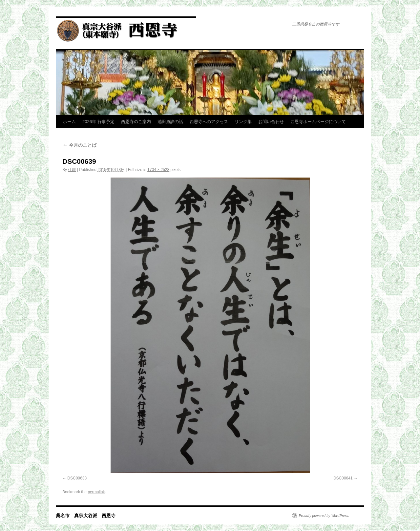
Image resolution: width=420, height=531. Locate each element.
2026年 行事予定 (98, 122)
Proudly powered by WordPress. (324, 516)
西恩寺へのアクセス (209, 122)
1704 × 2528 (158, 170)
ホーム (69, 122)
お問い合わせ (271, 122)
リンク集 (243, 122)
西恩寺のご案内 (136, 122)
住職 (72, 170)
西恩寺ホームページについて (318, 122)
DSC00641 (343, 478)
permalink (96, 492)
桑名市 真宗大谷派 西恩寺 (86, 516)
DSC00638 (77, 478)
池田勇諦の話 (170, 122)
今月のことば (79, 145)
